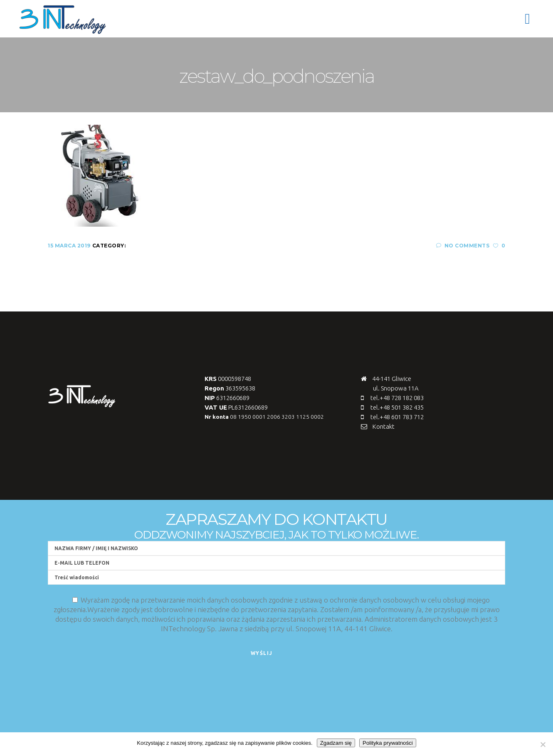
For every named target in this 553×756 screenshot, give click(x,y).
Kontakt (384, 426)
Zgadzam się (336, 743)
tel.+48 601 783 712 (397, 417)
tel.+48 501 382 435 (397, 407)
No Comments (463, 246)
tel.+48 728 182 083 (397, 398)
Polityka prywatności (388, 743)
